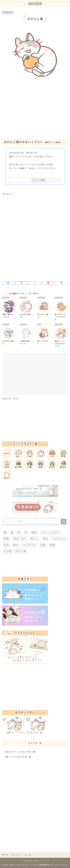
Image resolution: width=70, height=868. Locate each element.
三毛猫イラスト (9, 194)
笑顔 (6, 539)
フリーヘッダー (50, 532)
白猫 (43, 545)
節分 (16, 545)
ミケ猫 (8, 551)
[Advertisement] (36, 114)
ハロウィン (59, 539)
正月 (6, 545)
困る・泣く (20, 539)
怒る (45, 539)
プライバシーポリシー (33, 861)
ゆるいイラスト (8, 12)
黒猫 (52, 545)
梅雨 (34, 532)
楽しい (35, 539)
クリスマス (29, 545)
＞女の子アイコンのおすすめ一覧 (20, 752)
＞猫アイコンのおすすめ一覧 (18, 757)
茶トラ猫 (21, 551)
